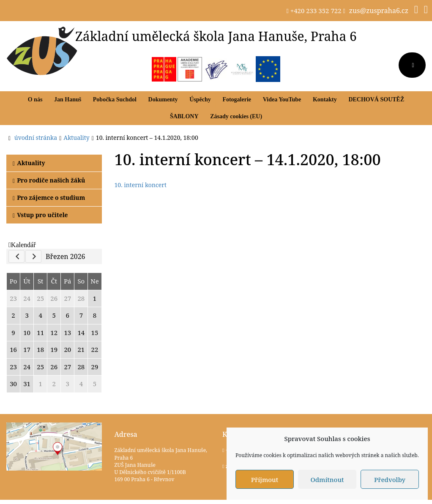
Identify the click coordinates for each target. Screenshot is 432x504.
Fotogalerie (237, 99)
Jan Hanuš (68, 99)
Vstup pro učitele (40, 215)
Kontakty (325, 99)
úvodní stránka (36, 138)
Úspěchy (200, 99)
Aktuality (29, 163)
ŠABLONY (184, 116)
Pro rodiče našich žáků (49, 180)
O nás (35, 99)
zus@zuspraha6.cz (379, 11)
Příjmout (265, 479)
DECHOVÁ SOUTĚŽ (376, 99)
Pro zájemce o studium (49, 198)
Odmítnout (327, 479)
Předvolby (390, 479)
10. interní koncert (141, 185)
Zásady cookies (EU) (236, 116)
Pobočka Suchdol (115, 99)
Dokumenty (163, 99)
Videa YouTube (282, 99)
